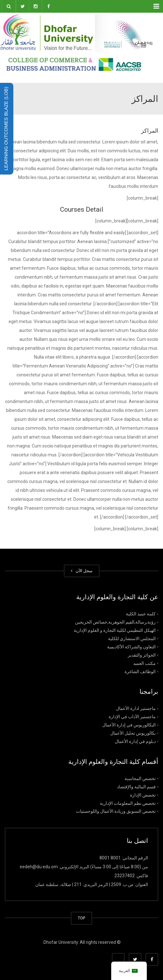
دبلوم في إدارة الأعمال (135, 741)
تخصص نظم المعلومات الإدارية (128, 803)
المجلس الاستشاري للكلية (132, 639)
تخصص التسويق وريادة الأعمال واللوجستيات (116, 811)
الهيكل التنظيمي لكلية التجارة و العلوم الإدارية (115, 630)
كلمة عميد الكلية (141, 614)
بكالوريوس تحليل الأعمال (133, 733)
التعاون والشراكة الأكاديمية (131, 647)
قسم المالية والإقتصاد (136, 786)
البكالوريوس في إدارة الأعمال (129, 725)
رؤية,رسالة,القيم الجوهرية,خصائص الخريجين (115, 622)
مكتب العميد (144, 663)
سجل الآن (82, 571)
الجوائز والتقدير (142, 655)
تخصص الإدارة (143, 795)
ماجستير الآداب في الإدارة (132, 717)
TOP (81, 918)
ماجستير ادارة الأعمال (136, 708)
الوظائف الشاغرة (140, 671)
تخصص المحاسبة (140, 778)
